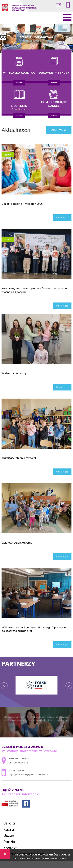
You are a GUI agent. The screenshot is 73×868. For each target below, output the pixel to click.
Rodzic (9, 842)
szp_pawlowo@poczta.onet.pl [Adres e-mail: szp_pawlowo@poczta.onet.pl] (28, 775)
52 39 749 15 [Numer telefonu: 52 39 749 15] (16, 770)
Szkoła (9, 823)
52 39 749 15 (68, 5)
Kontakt (10, 848)
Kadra (9, 829)
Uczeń (9, 836)
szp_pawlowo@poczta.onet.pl (58, 5)
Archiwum (59, 130)
